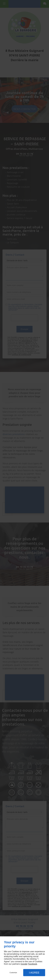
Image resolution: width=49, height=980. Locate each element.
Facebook (32, 964)
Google (24, 964)
